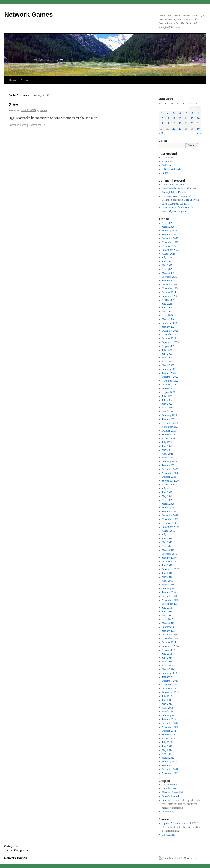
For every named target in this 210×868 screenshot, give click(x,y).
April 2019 (168, 546)
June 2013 (167, 700)
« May (162, 133)
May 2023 (167, 358)
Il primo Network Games (175, 823)
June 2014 (167, 658)
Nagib (165, 184)
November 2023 (170, 335)
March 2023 (168, 365)
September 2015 (170, 604)
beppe (43, 110)
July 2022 (167, 396)
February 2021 (169, 461)
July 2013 (167, 696)
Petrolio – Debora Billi (174, 800)
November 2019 (170, 519)
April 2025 (168, 269)
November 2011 (170, 773)
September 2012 (170, 735)
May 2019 (167, 542)
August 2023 (169, 346)
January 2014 (169, 677)
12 (174, 118)
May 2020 (167, 496)
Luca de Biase (169, 788)
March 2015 (168, 623)
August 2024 (169, 300)
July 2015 (167, 608)
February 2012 (169, 762)
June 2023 (167, 354)
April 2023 (168, 361)
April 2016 (168, 581)
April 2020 (168, 500)
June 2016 (167, 573)
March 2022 (168, 411)
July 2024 (167, 304)
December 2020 (170, 469)
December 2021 (170, 423)
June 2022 (167, 400)
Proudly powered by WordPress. (179, 858)
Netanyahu (168, 158)
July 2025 (167, 258)
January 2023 (169, 373)
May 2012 (167, 750)
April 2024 (168, 315)
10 (162, 118)
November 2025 (170, 242)
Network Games (29, 14)
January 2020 (169, 511)
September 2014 (170, 646)
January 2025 (169, 281)
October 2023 (169, 338)
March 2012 (168, 758)
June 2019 (167, 538)
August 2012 (169, 738)
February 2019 (169, 554)
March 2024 (168, 319)
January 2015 (169, 631)
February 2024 (169, 323)
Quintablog (168, 812)
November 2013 (170, 685)
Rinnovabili (168, 161)
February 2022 (169, 415)
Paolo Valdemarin (171, 796)
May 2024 (167, 311)
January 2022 (169, 419)
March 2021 (168, 458)
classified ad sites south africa (177, 188)
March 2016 (168, 585)
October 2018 (169, 561)
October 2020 (169, 477)
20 (180, 124)
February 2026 (169, 231)
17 (162, 124)
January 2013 (169, 719)
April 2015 (168, 619)
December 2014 (170, 635)
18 (168, 124)
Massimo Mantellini (172, 792)
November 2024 (170, 288)
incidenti (190, 196)
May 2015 (167, 615)
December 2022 (170, 377)
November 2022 (170, 381)
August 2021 (169, 438)
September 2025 (170, 250)
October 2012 (169, 731)
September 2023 (170, 342)
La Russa (167, 165)
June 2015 (167, 612)
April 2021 (168, 454)
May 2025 (167, 265)
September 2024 (170, 296)
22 (192, 124)
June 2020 (167, 492)
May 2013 (167, 704)
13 (180, 118)
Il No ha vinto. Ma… (173, 169)
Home (13, 80)
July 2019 (167, 535)
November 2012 (170, 727)
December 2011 (170, 769)
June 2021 (167, 446)
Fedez (165, 173)
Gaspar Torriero (170, 785)
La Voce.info (169, 835)
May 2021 (167, 450)
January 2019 (169, 558)
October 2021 (169, 431)
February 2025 (169, 277)
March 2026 (168, 227)
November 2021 (170, 427)
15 (192, 118)
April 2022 (168, 408)
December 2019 (170, 515)
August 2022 (169, 392)
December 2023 (170, 331)
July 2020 (167, 488)
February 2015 (169, 627)
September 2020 (170, 481)
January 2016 (169, 592)
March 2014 (168, 669)
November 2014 (170, 638)
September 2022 (170, 388)
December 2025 (170, 238)
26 (174, 129)
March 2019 (168, 550)
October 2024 (169, 292)
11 (168, 118)
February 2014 (169, 673)
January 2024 (169, 327)
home (23, 125)
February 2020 (169, 508)
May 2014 (167, 662)
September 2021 (170, 435)
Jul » (199, 133)
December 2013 (170, 681)
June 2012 (167, 746)
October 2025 (169, 246)
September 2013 (170, 692)
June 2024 (167, 308)
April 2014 (168, 665)
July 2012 (167, 742)
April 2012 (168, 754)
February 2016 (169, 588)
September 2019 (170, 527)
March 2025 (168, 273)
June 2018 (167, 565)
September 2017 (170, 569)
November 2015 (170, 600)
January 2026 (169, 234)
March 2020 (168, 504)
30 (198, 129)
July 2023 (167, 350)
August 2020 (169, 485)
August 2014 (169, 650)
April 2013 (168, 708)
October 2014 (169, 642)
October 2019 (169, 523)
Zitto (13, 105)
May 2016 (167, 577)
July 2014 (167, 654)
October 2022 (169, 385)
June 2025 (167, 261)
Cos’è (24, 80)
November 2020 (170, 473)
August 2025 (169, 254)
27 (180, 129)
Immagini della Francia (174, 192)
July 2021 (167, 442)
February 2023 (169, 369)
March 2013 (168, 712)
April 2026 (168, 223)
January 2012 (169, 765)
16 (198, 118)
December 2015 (170, 596)
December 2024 (170, 284)
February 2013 (169, 715)
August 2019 (169, 531)
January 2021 (169, 465)
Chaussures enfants (172, 196)
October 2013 (169, 688)
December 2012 (170, 723)
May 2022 (167, 404)
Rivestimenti (179, 184)
